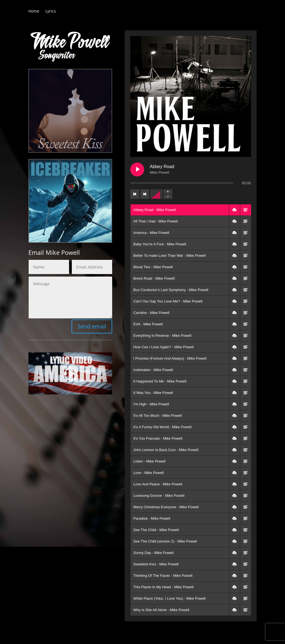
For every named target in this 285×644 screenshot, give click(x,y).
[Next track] (145, 194)
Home (34, 11)
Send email (92, 326)
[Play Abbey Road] (137, 170)
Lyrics (51, 11)
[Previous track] (135, 194)
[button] (234, 210)
